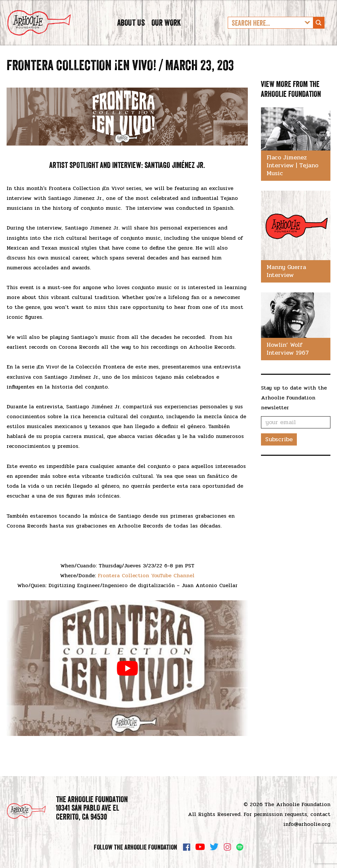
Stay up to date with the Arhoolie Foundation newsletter (294, 407)
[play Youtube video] (127, 678)
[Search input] (265, 28)
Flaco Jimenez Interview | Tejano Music (292, 175)
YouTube (200, 847)
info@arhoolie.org (307, 824)
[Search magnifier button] (319, 28)
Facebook (187, 847)
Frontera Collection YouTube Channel (146, 585)
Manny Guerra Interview (286, 281)
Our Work (166, 27)
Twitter (214, 847)
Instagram (227, 847)
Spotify (240, 847)
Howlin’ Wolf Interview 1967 (288, 358)
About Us (131, 27)
